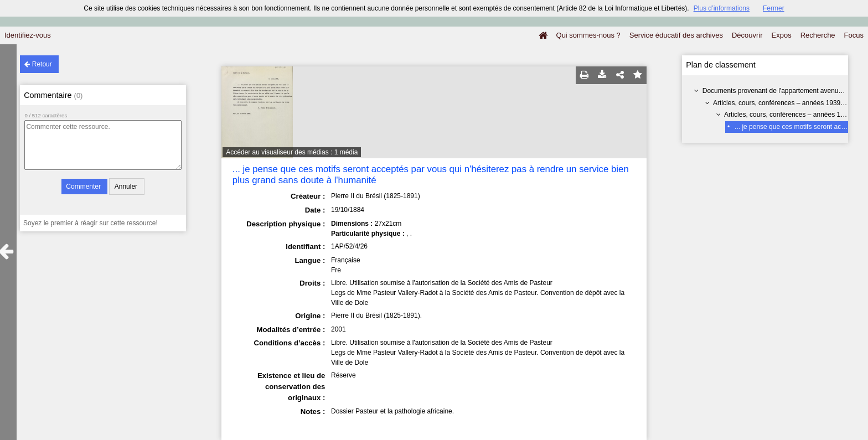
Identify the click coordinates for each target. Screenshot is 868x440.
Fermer (774, 8)
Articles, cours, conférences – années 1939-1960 (785, 103)
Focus (854, 35)
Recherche (818, 35)
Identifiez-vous (28, 35)
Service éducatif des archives (676, 35)
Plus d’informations (722, 8)
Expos (782, 35)
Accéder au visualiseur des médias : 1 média (292, 152)
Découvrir (747, 35)
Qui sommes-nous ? (588, 35)
